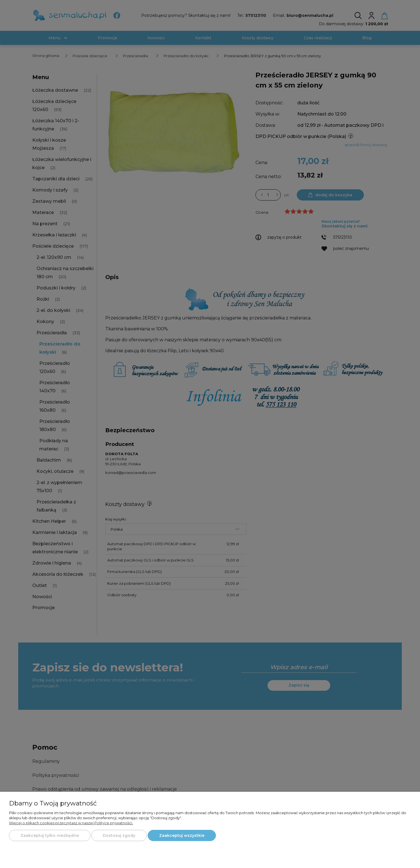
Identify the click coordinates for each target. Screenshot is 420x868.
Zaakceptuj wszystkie (182, 835)
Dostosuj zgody (119, 835)
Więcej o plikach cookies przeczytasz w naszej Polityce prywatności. (71, 823)
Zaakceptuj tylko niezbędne (50, 835)
